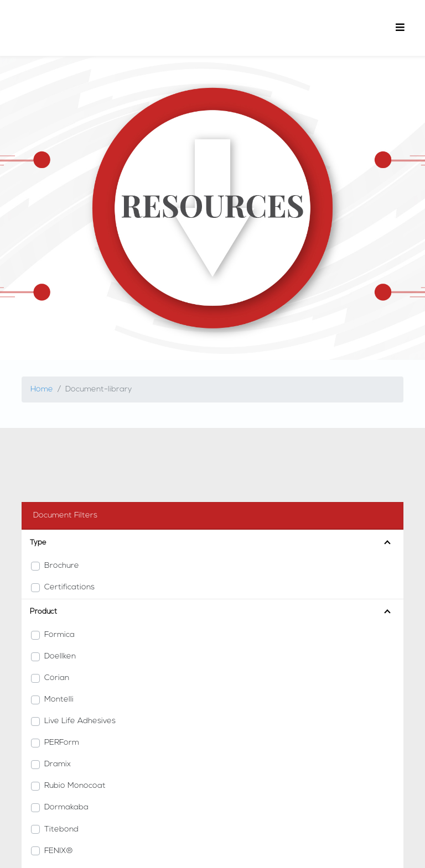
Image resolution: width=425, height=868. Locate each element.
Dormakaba (66, 807)
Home (42, 389)
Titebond (61, 830)
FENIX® (59, 851)
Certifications (69, 587)
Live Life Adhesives (80, 721)
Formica (59, 635)
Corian (57, 678)
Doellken (60, 657)
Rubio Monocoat (75, 786)
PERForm (62, 743)
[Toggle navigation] (400, 28)
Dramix (58, 764)
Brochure (62, 566)
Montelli (59, 700)
